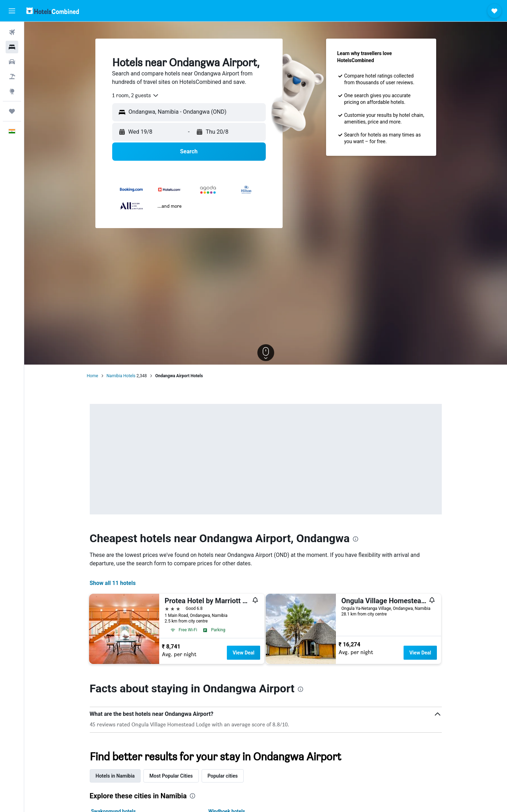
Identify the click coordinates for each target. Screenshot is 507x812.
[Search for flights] (12, 32)
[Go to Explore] (12, 91)
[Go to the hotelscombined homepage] (53, 11)
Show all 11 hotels (113, 583)
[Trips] (12, 111)
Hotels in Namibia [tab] (115, 776)
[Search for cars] (12, 62)
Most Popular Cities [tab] (171, 776)
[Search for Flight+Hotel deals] (12, 76)
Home (93, 376)
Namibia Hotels (121, 376)
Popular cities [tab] (223, 776)
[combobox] (136, 95)
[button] (12, 11)
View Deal (243, 653)
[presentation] (356, 539)
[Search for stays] (12, 47)
